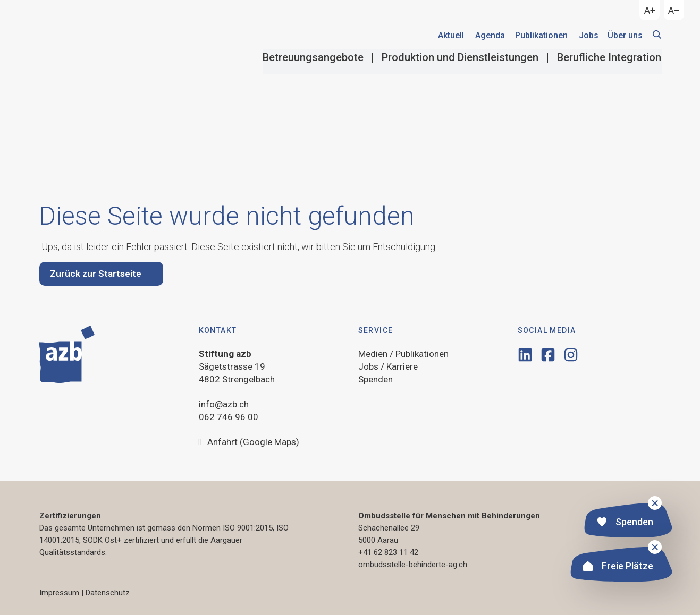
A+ (650, 10)
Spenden (625, 523)
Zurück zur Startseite (96, 274)
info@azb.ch (224, 404)
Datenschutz (108, 593)
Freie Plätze (618, 567)
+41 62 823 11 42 (388, 552)
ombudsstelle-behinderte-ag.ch (413, 565)
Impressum (59, 593)
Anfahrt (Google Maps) (249, 442)
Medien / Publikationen (403, 354)
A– (674, 10)
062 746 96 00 (229, 417)
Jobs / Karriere (388, 366)
